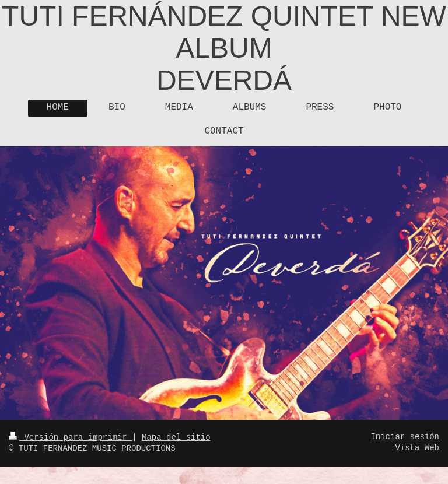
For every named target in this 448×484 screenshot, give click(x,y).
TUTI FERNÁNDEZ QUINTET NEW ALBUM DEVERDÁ (224, 48)
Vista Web (417, 448)
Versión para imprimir (70, 437)
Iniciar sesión (405, 437)
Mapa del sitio (176, 437)
